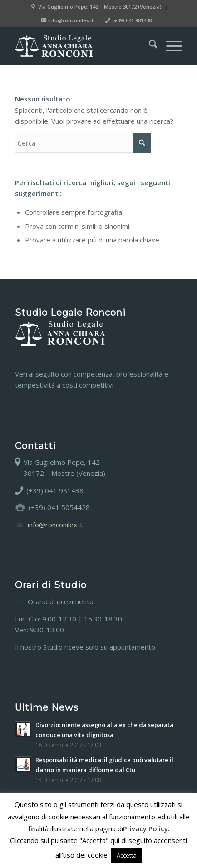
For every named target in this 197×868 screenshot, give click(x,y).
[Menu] (170, 46)
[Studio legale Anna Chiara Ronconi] (82, 46)
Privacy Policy (145, 828)
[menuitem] (96, 7)
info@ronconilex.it (55, 525)
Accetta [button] (127, 855)
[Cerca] (149, 46)
